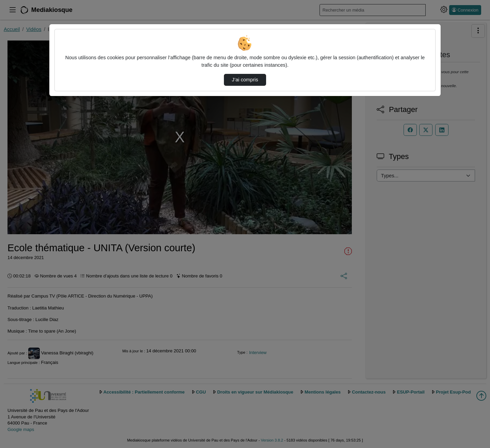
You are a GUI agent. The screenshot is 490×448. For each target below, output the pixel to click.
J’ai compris (245, 80)
